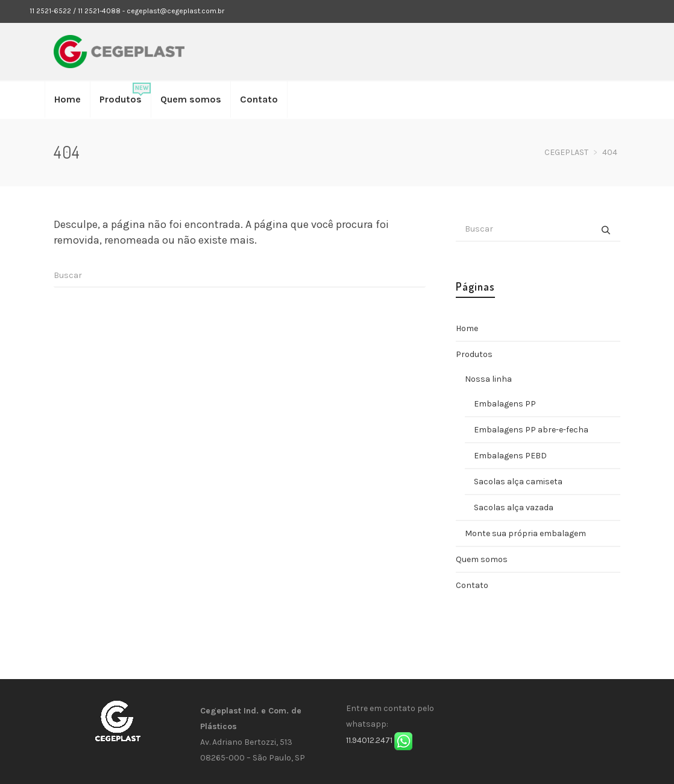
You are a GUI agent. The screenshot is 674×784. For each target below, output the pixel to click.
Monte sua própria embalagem (525, 533)
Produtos (474, 354)
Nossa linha (488, 379)
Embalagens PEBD (510, 456)
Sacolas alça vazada (514, 507)
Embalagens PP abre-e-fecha (531, 430)
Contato (472, 585)
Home (467, 328)
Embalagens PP (505, 404)
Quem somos (482, 559)
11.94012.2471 (369, 740)
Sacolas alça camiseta (518, 482)
